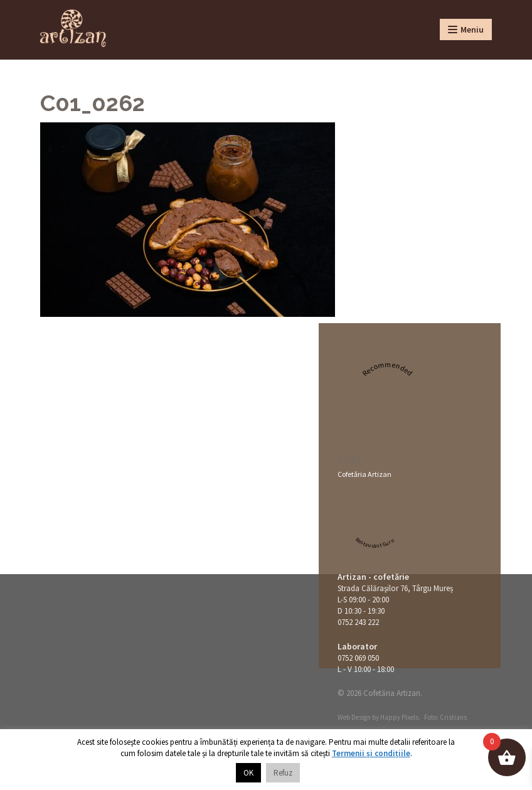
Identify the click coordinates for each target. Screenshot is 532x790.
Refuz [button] (283, 773)
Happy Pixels (399, 717)
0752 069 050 (358, 658)
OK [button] (248, 773)
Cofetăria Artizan (364, 474)
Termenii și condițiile (371, 753)
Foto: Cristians (445, 717)
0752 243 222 (358, 622)
